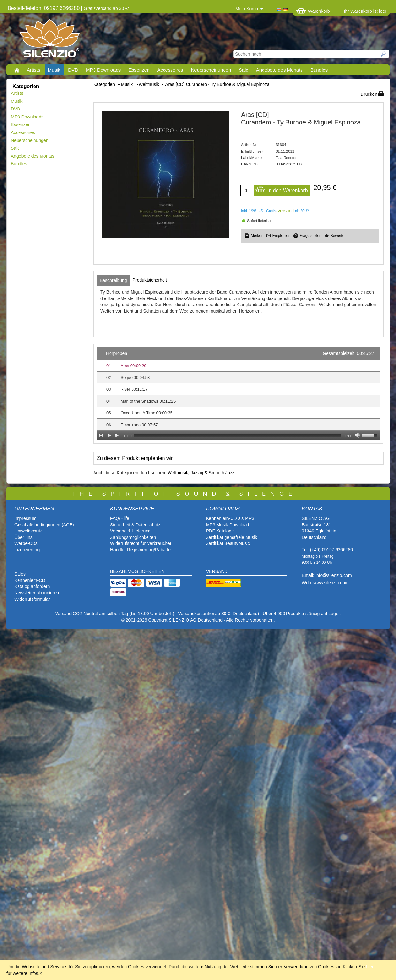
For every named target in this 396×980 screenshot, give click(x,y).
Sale (244, 70)
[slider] (238, 435)
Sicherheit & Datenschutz (135, 525)
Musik (54, 70)
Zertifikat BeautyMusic (228, 543)
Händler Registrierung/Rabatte (140, 550)
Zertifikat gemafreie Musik (232, 537)
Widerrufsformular (32, 599)
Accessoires (170, 70)
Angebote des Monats (279, 70)
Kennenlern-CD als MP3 (230, 518)
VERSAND (217, 571)
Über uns (23, 537)
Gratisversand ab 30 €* (107, 8)
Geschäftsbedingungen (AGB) (44, 525)
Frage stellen (311, 236)
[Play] (109, 435)
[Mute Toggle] (357, 435)
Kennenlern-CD (30, 580)
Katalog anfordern (32, 586)
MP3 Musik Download (228, 525)
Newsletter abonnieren (37, 593)
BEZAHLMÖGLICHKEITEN (137, 571)
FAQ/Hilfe (120, 518)
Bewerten (339, 236)
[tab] (113, 280)
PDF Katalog (219, 531)
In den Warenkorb (282, 189)
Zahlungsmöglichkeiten (133, 537)
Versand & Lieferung (130, 531)
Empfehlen (282, 236)
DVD (73, 70)
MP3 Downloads (103, 70)
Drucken (369, 94)
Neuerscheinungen (211, 70)
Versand (286, 211)
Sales (20, 574)
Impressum (25, 518)
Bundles (319, 70)
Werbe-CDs (26, 543)
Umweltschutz (28, 531)
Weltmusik (178, 473)
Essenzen (139, 70)
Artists (34, 70)
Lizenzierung (27, 550)
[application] (238, 394)
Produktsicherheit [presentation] (150, 280)
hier (370, 967)
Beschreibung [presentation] (113, 280)
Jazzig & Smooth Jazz (213, 473)
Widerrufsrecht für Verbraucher (141, 543)
